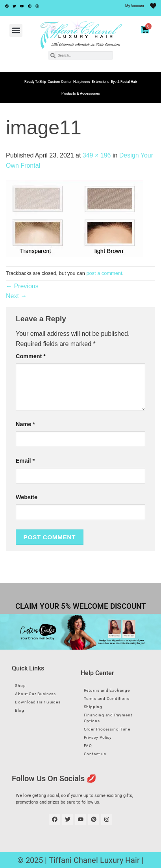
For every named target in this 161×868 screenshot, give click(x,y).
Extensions (101, 82)
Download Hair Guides (38, 702)
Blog (20, 710)
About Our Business (35, 694)
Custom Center (60, 82)
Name (25, 424)
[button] (16, 30)
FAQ (88, 746)
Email (25, 461)
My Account (135, 6)
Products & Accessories (81, 93)
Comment (31, 356)
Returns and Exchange (107, 690)
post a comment (104, 273)
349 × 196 (97, 155)
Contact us (95, 754)
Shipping (93, 707)
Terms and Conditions (107, 699)
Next (16, 296)
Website (27, 497)
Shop (20, 686)
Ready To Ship (35, 82)
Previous (22, 286)
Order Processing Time (107, 729)
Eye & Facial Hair (124, 82)
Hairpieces (82, 82)
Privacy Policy (98, 737)
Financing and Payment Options (108, 718)
